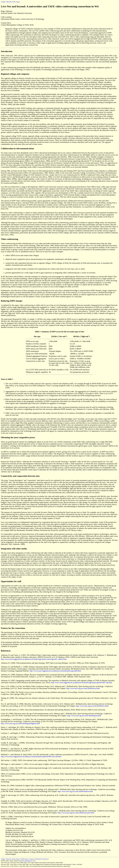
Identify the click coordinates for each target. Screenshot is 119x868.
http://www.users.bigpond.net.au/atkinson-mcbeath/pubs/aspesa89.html (55, 671)
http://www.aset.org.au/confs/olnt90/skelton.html (75, 791)
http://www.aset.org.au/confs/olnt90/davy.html (83, 688)
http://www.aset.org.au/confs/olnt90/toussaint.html (76, 813)
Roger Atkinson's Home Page (10, 2)
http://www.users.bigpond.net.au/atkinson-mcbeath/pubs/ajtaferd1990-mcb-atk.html (31, 757)
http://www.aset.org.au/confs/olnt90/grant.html (84, 716)
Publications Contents (27, 859)
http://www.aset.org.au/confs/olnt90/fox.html (92, 706)
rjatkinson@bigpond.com (27, 861)
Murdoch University (42, 859)
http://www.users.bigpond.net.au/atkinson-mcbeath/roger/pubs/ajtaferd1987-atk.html (82, 683)
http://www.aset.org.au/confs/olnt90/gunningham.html (20, 723)
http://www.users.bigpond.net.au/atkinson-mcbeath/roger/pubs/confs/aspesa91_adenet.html (34, 659)
